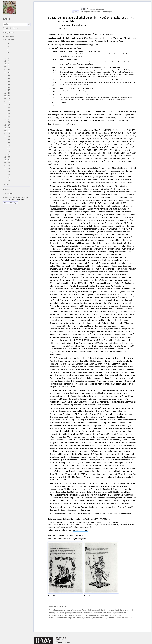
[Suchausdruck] (15, 24)
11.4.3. (7, 49)
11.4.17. (7, 90)
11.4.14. (7, 81)
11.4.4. (7, 52)
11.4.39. (7, 154)
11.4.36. (7, 145)
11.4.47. (7, 177)
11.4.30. (7, 128)
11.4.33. (7, 137)
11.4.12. (7, 76)
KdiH (7, 19)
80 (120, 514)
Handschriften (9, 39)
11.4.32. (7, 134)
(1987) (129, 525)
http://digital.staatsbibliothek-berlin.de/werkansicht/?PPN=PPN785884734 (84, 519)
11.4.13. (7, 78)
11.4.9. (7, 67)
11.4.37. (7, 148)
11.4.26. (7, 116)
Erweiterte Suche (10, 28)
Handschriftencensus (80, 530)
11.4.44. (7, 169)
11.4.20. (7, 99)
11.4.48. (7, 180)
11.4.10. (7, 70)
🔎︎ (29, 24)
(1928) (63, 525)
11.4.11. (7, 73)
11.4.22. (7, 105)
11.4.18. (7, 93)
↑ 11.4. (76, 12)
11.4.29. (7, 125)
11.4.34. (7, 140)
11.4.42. (7, 163)
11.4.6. (7, 58)
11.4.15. (7, 84)
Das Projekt (8, 193)
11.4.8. (7, 64)
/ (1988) (68, 527)
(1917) (115, 522)
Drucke (6, 184)
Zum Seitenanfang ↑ (11, 203)
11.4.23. (7, 107)
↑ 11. (83, 9)
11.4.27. (7, 119)
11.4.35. (7, 142)
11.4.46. (7, 174)
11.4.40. (7, 157)
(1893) (84, 522)
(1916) (101, 522)
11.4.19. (7, 96)
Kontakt (6, 197)
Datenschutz (14, 197)
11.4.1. (7, 44)
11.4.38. (7, 151)
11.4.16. (7, 87)
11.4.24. (7, 110)
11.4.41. (7, 160)
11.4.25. (7, 113)
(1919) (130, 522)
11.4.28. (7, 122)
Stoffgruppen (9, 33)
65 (91, 514)
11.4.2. (7, 46)
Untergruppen (9, 36)
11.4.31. (7, 131)
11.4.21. (7, 102)
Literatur (7, 189)
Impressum (23, 197)
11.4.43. (7, 166)
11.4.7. (7, 61)
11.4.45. (7, 172)
